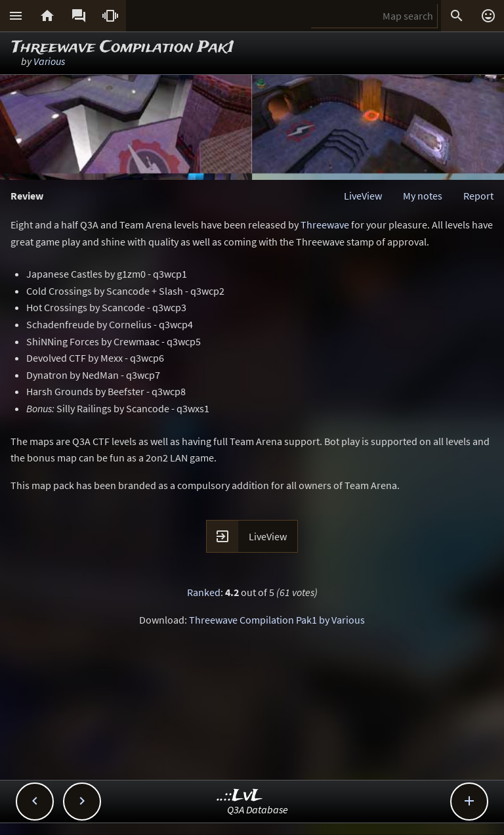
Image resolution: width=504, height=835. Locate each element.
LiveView (363, 196)
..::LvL (240, 796)
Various (49, 61)
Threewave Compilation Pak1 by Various (277, 620)
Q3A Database (258, 809)
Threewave (325, 225)
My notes (423, 196)
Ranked (204, 592)
